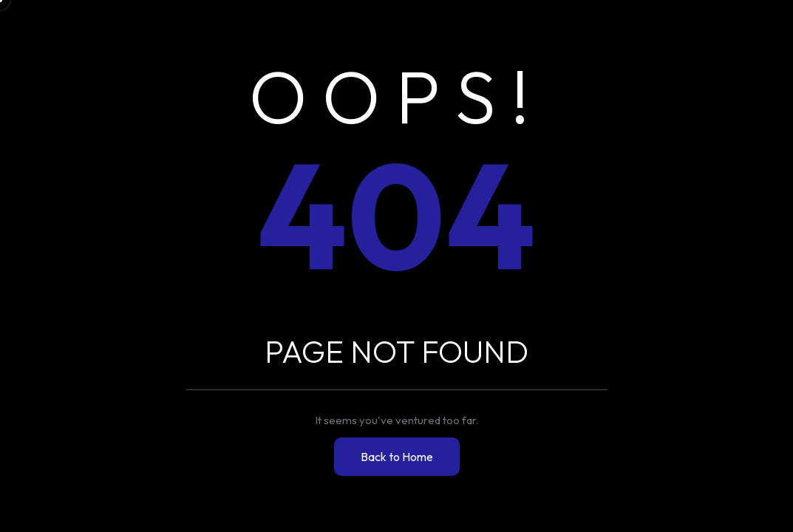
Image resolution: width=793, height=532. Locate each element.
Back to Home (397, 457)
